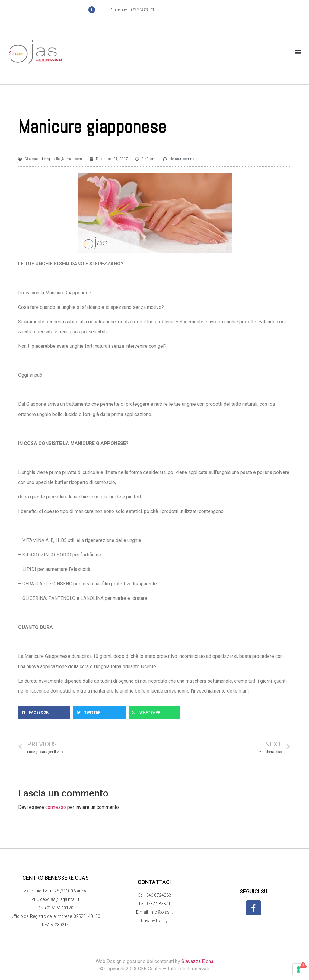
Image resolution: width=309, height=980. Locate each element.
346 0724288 (159, 895)
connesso (56, 807)
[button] (298, 52)
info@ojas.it (161, 912)
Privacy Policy (154, 921)
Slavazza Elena (197, 961)
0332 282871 (158, 904)
